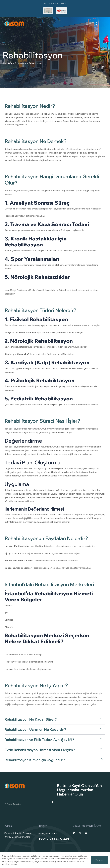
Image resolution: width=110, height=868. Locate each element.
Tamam (99, 860)
